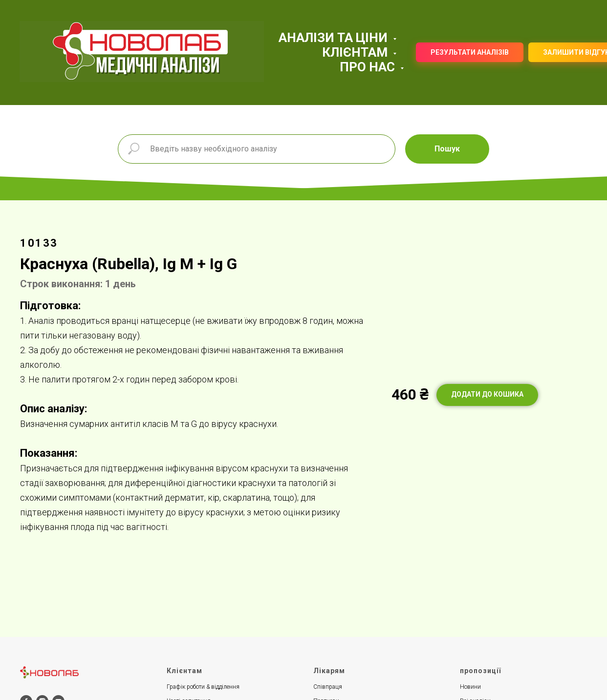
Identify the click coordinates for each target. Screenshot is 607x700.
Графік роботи (186, 687)
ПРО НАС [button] (369, 67)
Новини (470, 687)
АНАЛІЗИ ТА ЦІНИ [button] (335, 38)
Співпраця (328, 687)
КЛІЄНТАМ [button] (356, 52)
